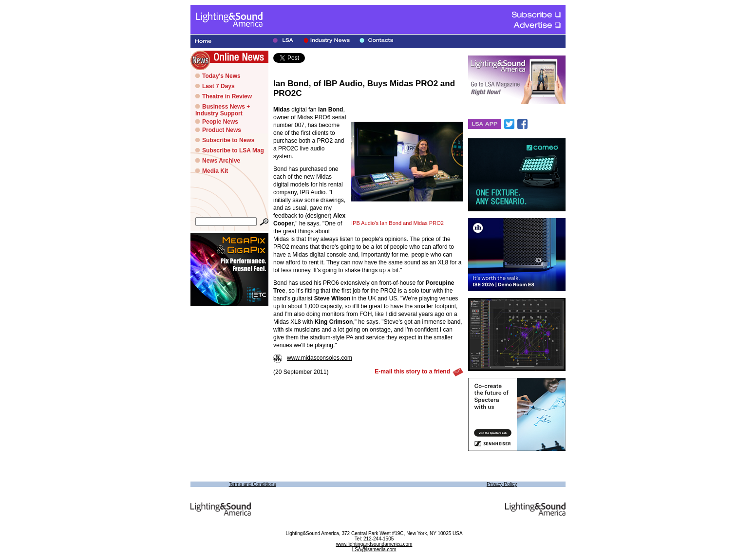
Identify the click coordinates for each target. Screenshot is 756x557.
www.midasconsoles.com (313, 358)
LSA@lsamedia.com (374, 549)
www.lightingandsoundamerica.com (374, 544)
